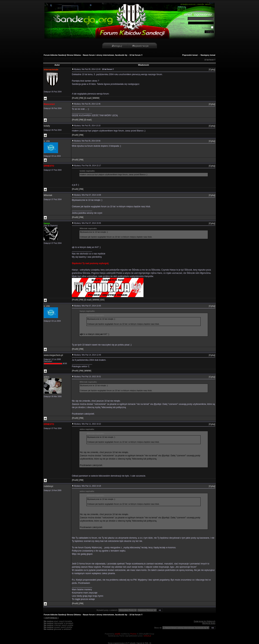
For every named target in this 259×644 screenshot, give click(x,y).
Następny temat (208, 55)
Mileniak (48, 195)
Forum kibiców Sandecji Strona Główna (62, 55)
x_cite (47, 141)
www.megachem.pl (53, 355)
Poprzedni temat (190, 55)
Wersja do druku (209, 623)
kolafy (47, 126)
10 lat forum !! (136, 55)
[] (212, 70)
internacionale (51, 70)
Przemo (133, 634)
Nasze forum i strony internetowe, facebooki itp (105, 55)
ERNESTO (49, 166)
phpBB (117, 634)
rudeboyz (48, 486)
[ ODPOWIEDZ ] (51, 618)
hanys (47, 223)
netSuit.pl (147, 636)
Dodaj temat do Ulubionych (205, 621)
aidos (46, 377)
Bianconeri (49, 104)
